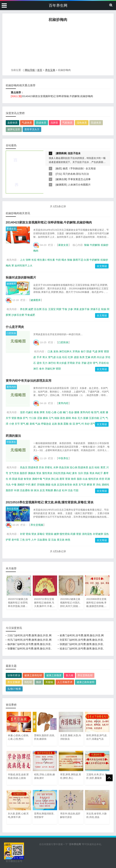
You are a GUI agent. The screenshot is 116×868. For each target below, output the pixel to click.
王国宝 (52, 309)
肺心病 (55, 479)
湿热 (106, 534)
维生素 (51, 260)
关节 (17, 424)
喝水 (64, 260)
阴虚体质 (41, 123)
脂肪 (79, 479)
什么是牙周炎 (15, 327)
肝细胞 (41, 485)
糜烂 (34, 485)
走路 (54, 424)
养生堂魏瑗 (14, 682)
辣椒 (87, 245)
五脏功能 (94, 418)
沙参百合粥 (18, 315)
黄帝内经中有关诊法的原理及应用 (29, 381)
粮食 (36, 412)
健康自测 (61, 179)
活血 (70, 490)
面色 (63, 418)
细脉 (57, 418)
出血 (59, 357)
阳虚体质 (96, 123)
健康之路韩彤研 (33, 675)
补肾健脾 (98, 534)
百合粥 (38, 309)
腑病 (45, 418)
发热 (56, 351)
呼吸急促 (46, 424)
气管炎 (47, 479)
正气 (102, 418)
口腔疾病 (11, 333)
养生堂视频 (12, 509)
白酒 (86, 260)
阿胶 (59, 309)
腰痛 (77, 412)
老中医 (15, 540)
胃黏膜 (49, 490)
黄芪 (103, 467)
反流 (42, 490)
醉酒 (89, 485)
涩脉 (40, 418)
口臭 (50, 351)
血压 (91, 467)
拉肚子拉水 (74, 153)
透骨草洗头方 (32, 129)
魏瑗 (39, 682)
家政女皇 (11, 229)
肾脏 (14, 418)
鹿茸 (62, 479)
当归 (80, 473)
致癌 (73, 479)
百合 (45, 309)
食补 (42, 369)
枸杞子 (99, 473)
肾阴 (58, 369)
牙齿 (78, 363)
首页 (40, 70)
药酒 (107, 479)
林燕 (68, 540)
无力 (45, 363)
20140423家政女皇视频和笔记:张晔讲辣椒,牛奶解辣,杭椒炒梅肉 (57, 96)
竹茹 (76, 490)
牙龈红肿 (50, 369)
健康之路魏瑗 (54, 675)
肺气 (78, 424)
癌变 (102, 479)
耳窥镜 (49, 682)
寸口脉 (33, 418)
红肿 (70, 357)
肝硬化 (49, 467)
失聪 (48, 412)
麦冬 (75, 473)
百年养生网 (58, 5)
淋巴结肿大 (65, 351)
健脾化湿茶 (14, 129)
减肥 (31, 309)
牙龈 (84, 363)
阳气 (97, 412)
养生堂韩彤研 (85, 675)
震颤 (66, 424)
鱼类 (82, 357)
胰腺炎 (32, 473)
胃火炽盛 (61, 363)
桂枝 (97, 467)
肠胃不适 (78, 260)
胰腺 (48, 485)
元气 (51, 418)
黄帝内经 (11, 387)
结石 (65, 357)
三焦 (22, 540)
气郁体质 (67, 123)
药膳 (73, 534)
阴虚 (89, 351)
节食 (65, 309)
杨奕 (59, 168)
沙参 (70, 309)
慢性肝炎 (93, 479)
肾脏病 (49, 534)
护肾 (8, 540)
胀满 (60, 424)
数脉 (20, 418)
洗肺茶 (54, 123)
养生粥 (24, 309)
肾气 (95, 363)
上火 (22, 260)
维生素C (42, 260)
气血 (38, 424)
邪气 (93, 424)
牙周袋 (71, 363)
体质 (75, 485)
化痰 (54, 485)
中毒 (14, 485)
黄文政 (61, 540)
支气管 (82, 485)
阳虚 (20, 479)
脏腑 (86, 418)
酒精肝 (21, 485)
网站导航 (30, 70)
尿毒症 (41, 534)
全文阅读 (102, 266)
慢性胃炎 (47, 473)
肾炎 (39, 473)
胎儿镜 (69, 675)
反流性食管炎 (65, 485)
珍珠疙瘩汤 (14, 675)
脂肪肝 (24, 473)
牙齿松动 (104, 363)
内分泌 (101, 357)
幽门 (65, 412)
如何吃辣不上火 (24, 265)
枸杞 (69, 473)
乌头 (8, 485)
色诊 (71, 412)
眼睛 (68, 418)
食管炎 (27, 479)
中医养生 (11, 442)
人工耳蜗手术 (65, 682)
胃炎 (92, 473)
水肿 (56, 467)
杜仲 (65, 490)
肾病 (28, 534)
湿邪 (22, 412)
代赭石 (29, 412)
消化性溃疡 (59, 473)
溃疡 (86, 473)
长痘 (34, 260)
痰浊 (36, 490)
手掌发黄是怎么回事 (79, 179)
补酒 (17, 490)
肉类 (94, 357)
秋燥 (104, 309)
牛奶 (58, 260)
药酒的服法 (13, 436)
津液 (76, 309)
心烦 (60, 412)
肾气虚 (52, 357)
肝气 (25, 418)
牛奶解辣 (95, 245)
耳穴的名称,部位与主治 (76, 174)
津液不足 (95, 309)
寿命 (74, 418)
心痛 (54, 412)
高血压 (24, 467)
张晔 (28, 260)
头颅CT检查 (14, 689)
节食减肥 (30, 315)
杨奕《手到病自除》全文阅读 (79, 168)
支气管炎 (14, 473)
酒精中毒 (37, 479)
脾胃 (101, 351)
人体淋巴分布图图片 (79, 185)
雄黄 (102, 412)
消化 (98, 485)
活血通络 (25, 490)
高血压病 (64, 467)
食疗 (83, 351)
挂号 (28, 540)
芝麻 (88, 357)
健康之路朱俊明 (86, 682)
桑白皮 (57, 490)
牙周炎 (76, 351)
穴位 (59, 174)
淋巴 (36, 369)
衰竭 (32, 424)
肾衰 (68, 479)
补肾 (22, 534)
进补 (90, 363)
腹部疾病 (61, 153)
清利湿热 (87, 534)
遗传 (39, 363)
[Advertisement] (58, 46)
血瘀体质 (12, 123)
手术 (39, 357)
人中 (34, 540)
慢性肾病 (65, 534)
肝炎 (42, 467)
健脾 (56, 534)
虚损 (76, 357)
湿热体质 (82, 123)
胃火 (45, 357)
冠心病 (74, 467)
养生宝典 (50, 70)
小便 (11, 424)
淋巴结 (52, 363)
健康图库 (61, 185)
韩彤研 (28, 682)
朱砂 (87, 424)
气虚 (95, 351)
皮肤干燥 (84, 309)
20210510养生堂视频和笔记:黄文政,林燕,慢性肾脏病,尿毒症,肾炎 (50, 502)
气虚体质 (27, 123)
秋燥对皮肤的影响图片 (21, 278)
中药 (28, 485)
